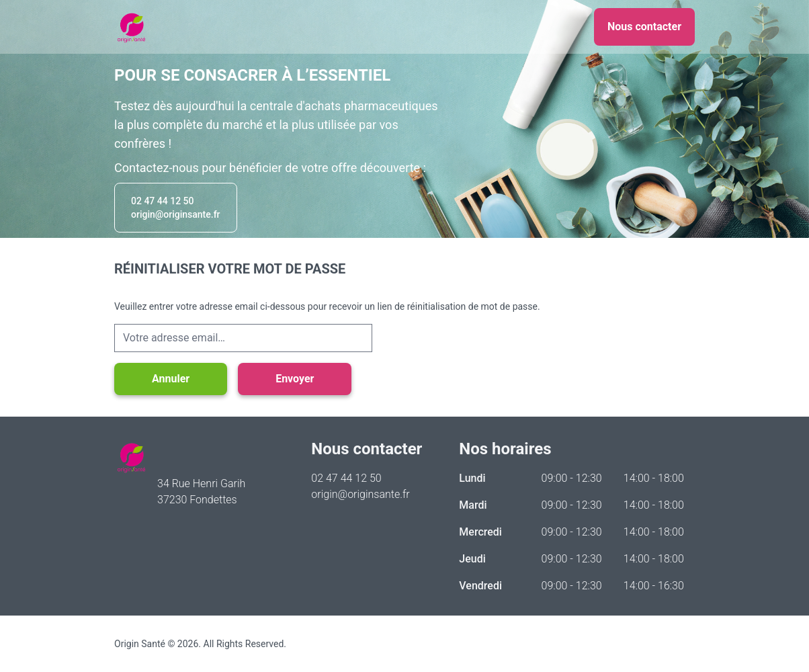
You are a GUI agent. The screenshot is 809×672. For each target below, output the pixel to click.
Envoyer (295, 379)
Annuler (171, 379)
